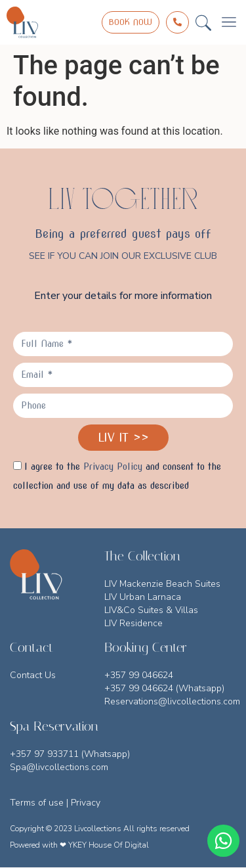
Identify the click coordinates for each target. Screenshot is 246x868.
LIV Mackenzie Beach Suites (162, 584)
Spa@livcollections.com (59, 767)
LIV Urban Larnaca (143, 597)
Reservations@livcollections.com (172, 701)
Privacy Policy (113, 467)
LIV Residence (133, 623)
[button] (203, 23)
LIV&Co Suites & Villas (151, 610)
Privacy (86, 803)
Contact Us (33, 675)
